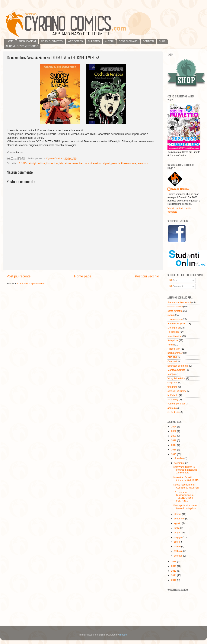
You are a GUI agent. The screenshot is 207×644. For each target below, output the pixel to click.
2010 (174, 580)
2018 (174, 440)
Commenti (176, 286)
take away (173, 400)
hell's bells (173, 395)
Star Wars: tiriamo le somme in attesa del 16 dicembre (185, 470)
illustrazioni (52, 163)
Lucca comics (175, 319)
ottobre (178, 514)
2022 (174, 431)
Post (173, 280)
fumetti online (175, 336)
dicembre (179, 458)
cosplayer (173, 383)
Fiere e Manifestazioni (179, 302)
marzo (178, 547)
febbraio (179, 551)
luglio (177, 528)
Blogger (123, 635)
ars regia (172, 408)
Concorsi (172, 361)
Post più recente (19, 276)
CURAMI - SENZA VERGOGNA (22, 46)
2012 (174, 571)
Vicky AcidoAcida (177, 378)
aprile (177, 542)
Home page (83, 276)
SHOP (162, 41)
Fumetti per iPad (176, 404)
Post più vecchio (147, 276)
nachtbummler (175, 353)
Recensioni (173, 332)
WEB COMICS (75, 41)
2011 (174, 575)
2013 (174, 566)
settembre (180, 519)
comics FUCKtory (177, 391)
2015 (24, 163)
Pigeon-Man (174, 349)
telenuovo (143, 163)
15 (19, 163)
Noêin (171, 345)
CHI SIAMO (94, 41)
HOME (10, 41)
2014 (174, 562)
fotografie (172, 387)
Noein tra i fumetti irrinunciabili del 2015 (186, 479)
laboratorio (65, 163)
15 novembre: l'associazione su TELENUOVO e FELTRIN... (184, 497)
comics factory (175, 307)
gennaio (179, 556)
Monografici (174, 328)
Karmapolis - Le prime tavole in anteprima (185, 507)
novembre (77, 163)
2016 (174, 450)
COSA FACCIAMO (128, 41)
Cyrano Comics (180, 189)
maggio (178, 537)
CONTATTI (148, 41)
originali (106, 163)
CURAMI (172, 357)
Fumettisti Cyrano (177, 324)
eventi (171, 315)
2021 (174, 436)
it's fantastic (174, 412)
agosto (178, 523)
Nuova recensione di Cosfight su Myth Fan (186, 486)
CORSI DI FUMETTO (52, 41)
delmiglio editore (37, 163)
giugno (178, 533)
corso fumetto (175, 311)
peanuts (116, 163)
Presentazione (129, 163)
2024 (174, 427)
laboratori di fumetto (178, 366)
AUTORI (109, 41)
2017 (174, 445)
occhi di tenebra (92, 163)
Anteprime (173, 340)
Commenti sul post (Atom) (31, 284)
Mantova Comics (176, 370)
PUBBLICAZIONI (27, 41)
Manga (171, 374)
